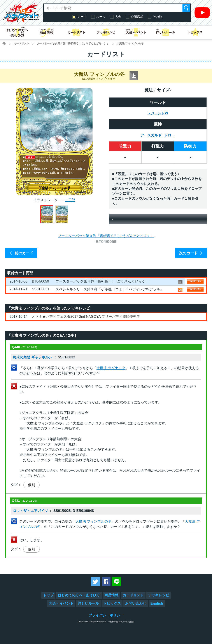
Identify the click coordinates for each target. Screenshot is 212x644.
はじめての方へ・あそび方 (79, 595)
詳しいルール (88, 603)
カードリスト (21, 44)
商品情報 (111, 595)
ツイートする (96, 582)
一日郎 (70, 200)
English (157, 603)
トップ (48, 595)
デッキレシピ (159, 595)
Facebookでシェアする (106, 582)
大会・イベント (61, 603)
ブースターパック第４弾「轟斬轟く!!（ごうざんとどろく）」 (73, 44)
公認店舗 (137, 17)
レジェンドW (158, 113)
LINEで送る (117, 582)
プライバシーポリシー (106, 615)
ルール (101, 17)
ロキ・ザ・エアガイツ (30, 511)
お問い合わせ (136, 603)
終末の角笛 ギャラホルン (33, 357)
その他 (157, 17)
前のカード (24, 253)
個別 (32, 485)
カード (82, 17)
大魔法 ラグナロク (111, 368)
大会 (118, 17)
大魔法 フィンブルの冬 (93, 521)
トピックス (112, 603)
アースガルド (151, 135)
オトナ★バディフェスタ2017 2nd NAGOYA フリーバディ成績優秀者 (86, 317)
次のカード (188, 253)
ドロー (170, 135)
